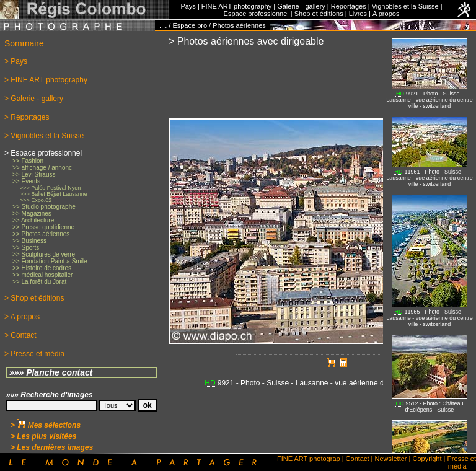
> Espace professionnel (43, 153)
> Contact (20, 335)
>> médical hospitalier (42, 275)
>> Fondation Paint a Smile (50, 261)
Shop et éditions (319, 14)
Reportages (349, 6)
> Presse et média (34, 354)
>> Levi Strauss (34, 174)
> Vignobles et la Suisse (44, 136)
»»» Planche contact (51, 372)
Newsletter (391, 459)
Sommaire (24, 43)
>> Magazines (32, 213)
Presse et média (462, 462)
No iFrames (430, 242)
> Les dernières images (52, 447)
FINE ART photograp (309, 459)
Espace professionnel (256, 14)
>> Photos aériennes (41, 234)
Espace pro (190, 25)
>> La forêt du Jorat (39, 282)
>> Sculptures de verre (44, 254)
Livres (358, 14)
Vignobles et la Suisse (405, 6)
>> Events (26, 181)
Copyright (427, 459)
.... (163, 25)
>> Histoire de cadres (42, 268)
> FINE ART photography (46, 80)
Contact (358, 459)
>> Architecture (33, 220)
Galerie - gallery (301, 6)
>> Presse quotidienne (43, 227)
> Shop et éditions (34, 298)
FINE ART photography (236, 6)
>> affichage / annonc (42, 168)
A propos (386, 14)
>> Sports (26, 248)
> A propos (22, 317)
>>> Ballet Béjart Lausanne (54, 194)
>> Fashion (28, 161)
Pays (188, 6)
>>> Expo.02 (36, 200)
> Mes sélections (46, 425)
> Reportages (27, 117)
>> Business (29, 241)
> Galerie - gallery (34, 99)
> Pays (16, 61)
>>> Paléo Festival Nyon (50, 188)
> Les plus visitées (43, 436)
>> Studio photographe (44, 207)
